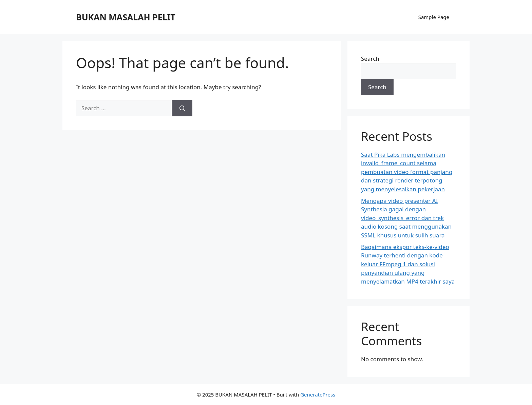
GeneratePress (318, 394)
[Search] (182, 108)
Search (370, 59)
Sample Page (434, 17)
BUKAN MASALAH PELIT (126, 17)
